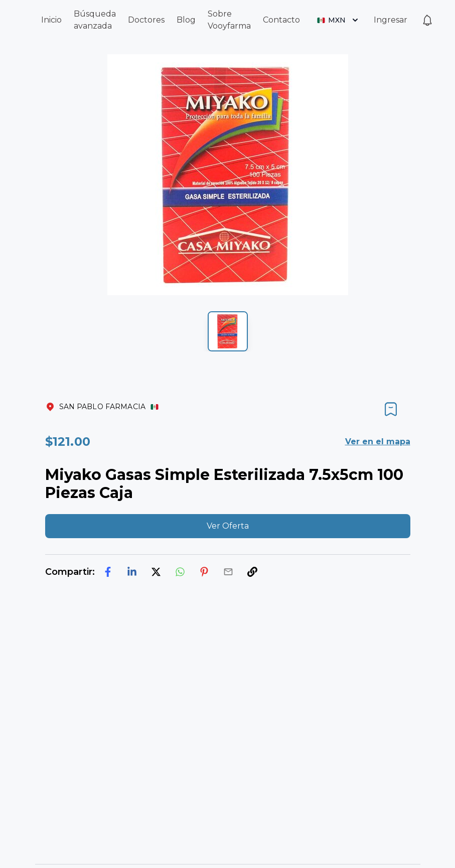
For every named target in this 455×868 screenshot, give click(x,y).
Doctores (146, 20)
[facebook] (108, 572)
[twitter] (156, 572)
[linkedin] (132, 572)
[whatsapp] (180, 572)
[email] (228, 572)
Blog (186, 20)
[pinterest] (204, 572)
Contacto (281, 20)
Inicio (51, 20)
